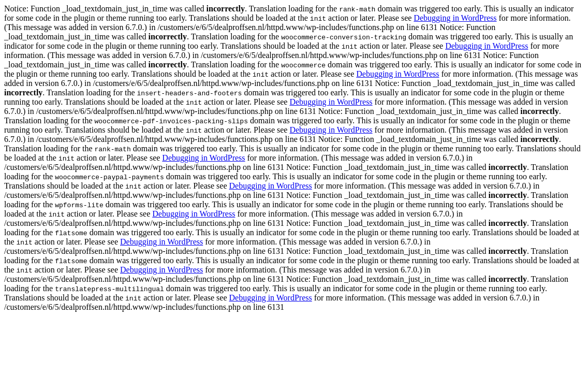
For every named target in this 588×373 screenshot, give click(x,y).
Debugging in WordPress (455, 18)
